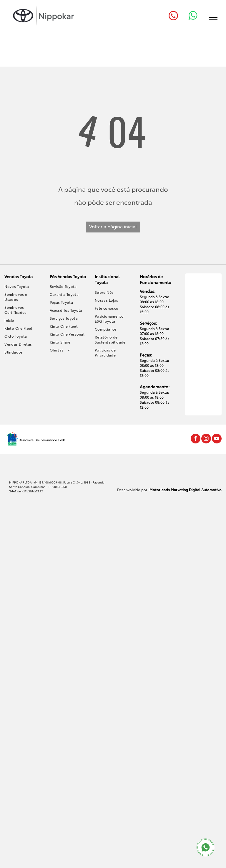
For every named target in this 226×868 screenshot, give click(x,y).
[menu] (213, 17)
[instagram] (206, 439)
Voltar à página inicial (113, 226)
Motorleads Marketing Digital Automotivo (186, 490)
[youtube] (217, 439)
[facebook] (196, 439)
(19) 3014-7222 (33, 491)
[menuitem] (23, 286)
